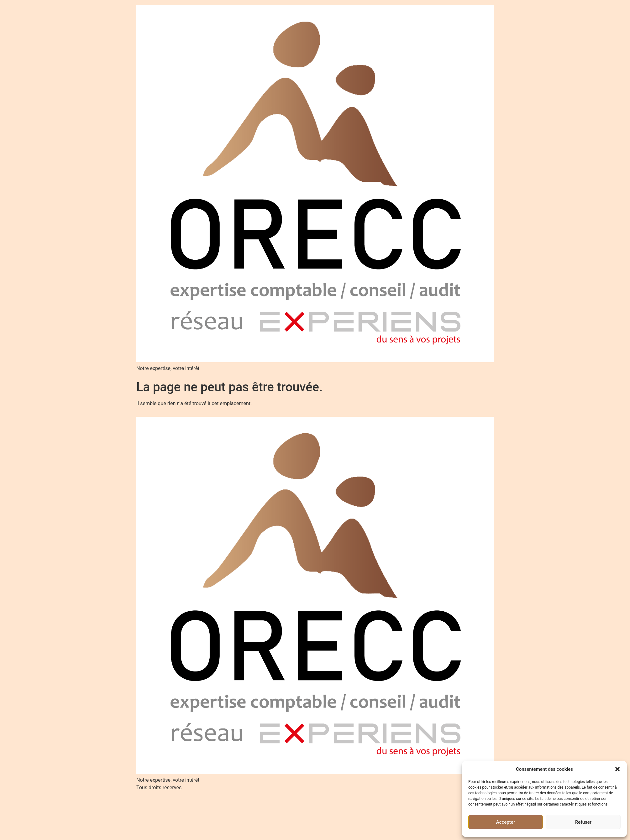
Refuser (583, 822)
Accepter (506, 822)
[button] (617, 769)
